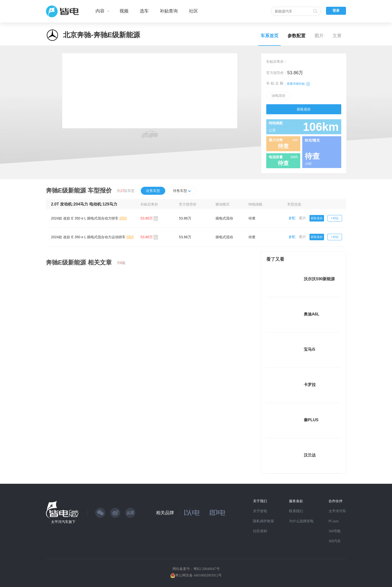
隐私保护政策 (263, 521)
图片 (319, 36)
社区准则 (260, 531)
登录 (336, 11)
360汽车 (335, 541)
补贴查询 (169, 11)
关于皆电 (260, 511)
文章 (337, 36)
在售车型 (153, 191)
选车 (144, 11)
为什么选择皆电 (301, 521)
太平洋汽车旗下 (63, 522)
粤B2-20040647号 (207, 569)
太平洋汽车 (337, 511)
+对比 (335, 218)
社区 (193, 11)
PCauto (334, 521)
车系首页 (269, 36)
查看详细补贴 (298, 84)
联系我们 (296, 511)
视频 (124, 11)
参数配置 (296, 36)
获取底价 (304, 109)
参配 (292, 218)
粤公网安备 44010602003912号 (198, 575)
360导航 (335, 531)
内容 (100, 11)
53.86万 (185, 218)
